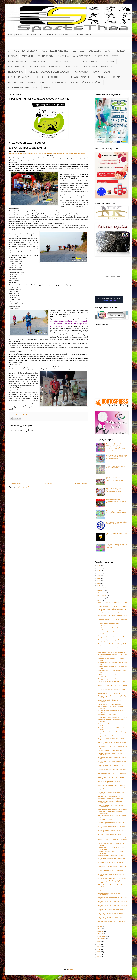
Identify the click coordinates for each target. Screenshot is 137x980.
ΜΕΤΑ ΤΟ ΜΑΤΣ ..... (40, 61)
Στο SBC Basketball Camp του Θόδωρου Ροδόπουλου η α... (110, 894)
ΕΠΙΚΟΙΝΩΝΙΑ (84, 35)
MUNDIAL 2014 (58, 82)
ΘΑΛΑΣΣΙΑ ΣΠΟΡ (17, 61)
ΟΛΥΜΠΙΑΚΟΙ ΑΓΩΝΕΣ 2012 (97, 67)
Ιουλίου (101, 600)
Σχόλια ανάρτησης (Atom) (24, 487)
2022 (98, 575)
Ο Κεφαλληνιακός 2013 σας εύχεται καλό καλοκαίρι (113, 606)
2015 (98, 947)
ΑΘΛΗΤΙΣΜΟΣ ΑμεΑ (90, 51)
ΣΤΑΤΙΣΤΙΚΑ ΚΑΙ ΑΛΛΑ (20, 77)
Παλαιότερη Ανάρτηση (81, 484)
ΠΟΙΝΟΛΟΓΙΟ (81, 72)
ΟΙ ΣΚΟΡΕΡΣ (72, 67)
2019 (98, 583)
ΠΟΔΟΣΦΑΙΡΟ (16, 72)
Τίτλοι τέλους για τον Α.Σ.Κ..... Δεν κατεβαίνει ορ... (112, 786)
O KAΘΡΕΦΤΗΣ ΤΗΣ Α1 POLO (24, 88)
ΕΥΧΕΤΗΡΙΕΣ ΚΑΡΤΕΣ (106, 56)
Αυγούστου (102, 598)
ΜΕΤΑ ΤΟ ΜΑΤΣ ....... (66, 61)
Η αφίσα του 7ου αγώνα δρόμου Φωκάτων (110, 736)
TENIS (47, 88)
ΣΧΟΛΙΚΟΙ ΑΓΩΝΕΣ (80, 77)
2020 (98, 581)
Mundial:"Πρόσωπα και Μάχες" (86, 82)
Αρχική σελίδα (15, 35)
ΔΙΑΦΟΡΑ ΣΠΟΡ (82, 56)
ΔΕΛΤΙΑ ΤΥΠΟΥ (45, 56)
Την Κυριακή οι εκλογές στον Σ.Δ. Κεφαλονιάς (111, 799)
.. (9, 51)
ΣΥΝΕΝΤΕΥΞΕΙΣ (57, 77)
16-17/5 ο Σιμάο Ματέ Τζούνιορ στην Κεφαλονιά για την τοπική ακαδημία (116, 534)
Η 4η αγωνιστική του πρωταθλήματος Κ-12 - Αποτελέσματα (117, 467)
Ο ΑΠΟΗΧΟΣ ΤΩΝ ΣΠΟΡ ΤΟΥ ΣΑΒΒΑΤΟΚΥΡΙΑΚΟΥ (34, 67)
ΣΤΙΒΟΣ (40, 77)
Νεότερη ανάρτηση (15, 484)
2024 (98, 571)
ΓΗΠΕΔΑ (13, 56)
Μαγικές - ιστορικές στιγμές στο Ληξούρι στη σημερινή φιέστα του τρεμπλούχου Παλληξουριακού (115, 479)
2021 (98, 578)
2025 (98, 568)
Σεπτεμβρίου (102, 595)
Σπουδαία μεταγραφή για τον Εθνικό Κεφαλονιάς (112, 837)
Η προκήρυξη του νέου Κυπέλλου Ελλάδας (110, 834)
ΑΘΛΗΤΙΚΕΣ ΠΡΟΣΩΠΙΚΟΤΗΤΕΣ (59, 51)
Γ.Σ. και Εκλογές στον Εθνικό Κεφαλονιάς (110, 704)
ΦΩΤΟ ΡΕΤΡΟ (16, 82)
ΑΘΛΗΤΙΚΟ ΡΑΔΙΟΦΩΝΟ (60, 35)
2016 (98, 944)
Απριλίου (101, 931)
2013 (98, 952)
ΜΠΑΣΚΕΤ (109, 61)
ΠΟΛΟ (96, 72)
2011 (98, 957)
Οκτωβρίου (102, 593)
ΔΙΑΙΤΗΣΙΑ (63, 56)
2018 (98, 586)
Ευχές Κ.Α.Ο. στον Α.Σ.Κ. (105, 820)
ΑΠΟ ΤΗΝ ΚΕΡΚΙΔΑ (115, 51)
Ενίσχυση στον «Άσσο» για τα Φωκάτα (109, 693)
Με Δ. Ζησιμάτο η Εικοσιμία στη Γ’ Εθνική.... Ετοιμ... (113, 809)
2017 (98, 942)
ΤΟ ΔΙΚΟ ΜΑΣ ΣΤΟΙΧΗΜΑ (107, 77)
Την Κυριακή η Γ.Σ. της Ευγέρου (107, 715)
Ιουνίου (101, 926)
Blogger (71, 970)
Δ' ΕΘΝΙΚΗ (27, 56)
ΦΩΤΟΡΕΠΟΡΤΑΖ (37, 82)
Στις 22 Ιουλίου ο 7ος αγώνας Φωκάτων (109, 796)
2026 (98, 566)
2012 (98, 954)
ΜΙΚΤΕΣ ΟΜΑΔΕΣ (90, 61)
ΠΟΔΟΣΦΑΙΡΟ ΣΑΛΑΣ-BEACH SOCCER (48, 72)
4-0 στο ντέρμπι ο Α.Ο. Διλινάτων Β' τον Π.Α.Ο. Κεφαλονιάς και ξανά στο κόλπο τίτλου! (116, 512)
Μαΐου (100, 929)
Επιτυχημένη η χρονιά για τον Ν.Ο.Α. (108, 679)
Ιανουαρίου (102, 939)
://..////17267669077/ (48, 154)
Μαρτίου (101, 934)
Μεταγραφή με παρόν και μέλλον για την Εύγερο (112, 652)
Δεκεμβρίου (102, 588)
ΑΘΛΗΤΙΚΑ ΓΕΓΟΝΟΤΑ (26, 51)
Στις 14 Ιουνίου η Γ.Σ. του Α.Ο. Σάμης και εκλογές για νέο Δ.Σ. (117, 523)
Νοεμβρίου (102, 590)
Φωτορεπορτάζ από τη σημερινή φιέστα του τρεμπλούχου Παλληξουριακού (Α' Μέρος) (115, 490)
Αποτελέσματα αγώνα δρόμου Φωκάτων (109, 613)
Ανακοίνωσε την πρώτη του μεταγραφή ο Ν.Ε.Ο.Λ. (112, 717)
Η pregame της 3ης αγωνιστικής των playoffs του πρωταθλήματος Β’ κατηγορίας (116, 546)
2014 (98, 949)
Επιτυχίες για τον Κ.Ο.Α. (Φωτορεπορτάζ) (110, 751)
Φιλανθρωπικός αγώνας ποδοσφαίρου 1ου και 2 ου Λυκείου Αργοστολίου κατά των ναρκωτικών (116, 501)
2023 (98, 573)
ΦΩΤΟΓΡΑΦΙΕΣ (35, 35)
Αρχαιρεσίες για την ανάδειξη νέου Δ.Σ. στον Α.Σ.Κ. (113, 856)
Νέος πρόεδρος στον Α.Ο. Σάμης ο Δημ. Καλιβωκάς (113, 878)
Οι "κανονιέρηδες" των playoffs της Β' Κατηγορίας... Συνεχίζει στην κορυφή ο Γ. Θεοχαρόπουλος (117, 457)
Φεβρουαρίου (102, 936)
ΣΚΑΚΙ (107, 72)
